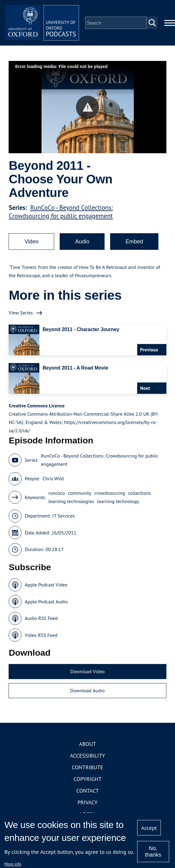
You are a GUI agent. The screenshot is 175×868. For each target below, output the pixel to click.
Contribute (87, 767)
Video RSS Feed (41, 635)
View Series (21, 313)
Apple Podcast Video (46, 585)
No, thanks (153, 852)
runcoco (57, 493)
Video (31, 242)
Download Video (87, 671)
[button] (87, 107)
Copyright (87, 779)
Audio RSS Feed (41, 618)
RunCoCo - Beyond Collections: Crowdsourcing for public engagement (61, 212)
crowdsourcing (110, 493)
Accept (149, 828)
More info (13, 864)
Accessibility (87, 756)
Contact (87, 791)
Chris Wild (53, 478)
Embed (134, 242)
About (87, 744)
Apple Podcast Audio (46, 602)
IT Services (64, 516)
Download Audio (87, 690)
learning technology (118, 501)
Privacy (87, 802)
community (80, 493)
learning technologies (71, 501)
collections (140, 493)
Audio (82, 242)
